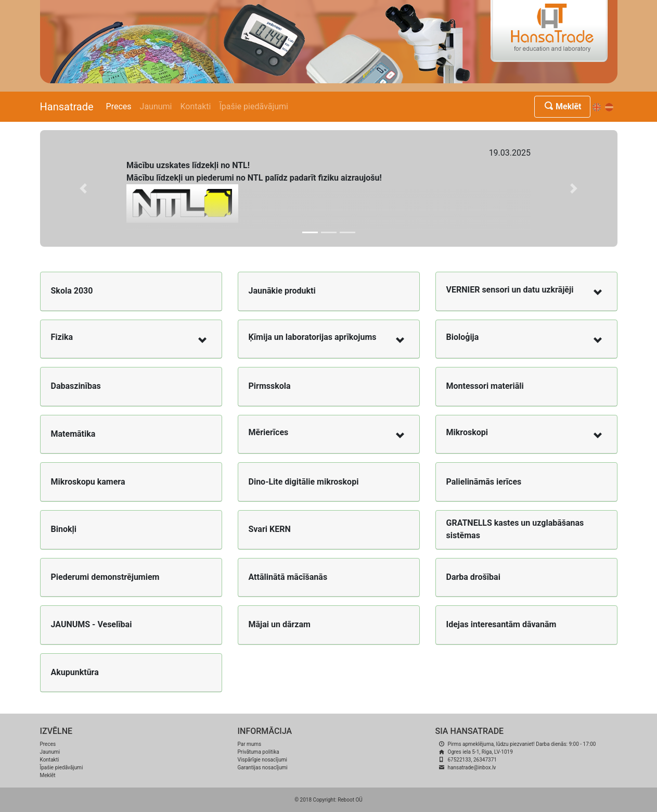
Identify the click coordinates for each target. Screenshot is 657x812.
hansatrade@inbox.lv (472, 767)
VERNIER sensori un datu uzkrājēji (510, 290)
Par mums (250, 744)
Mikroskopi (467, 432)
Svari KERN (270, 529)
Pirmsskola (270, 386)
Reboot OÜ (350, 800)
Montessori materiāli (485, 386)
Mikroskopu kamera (88, 482)
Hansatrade (67, 107)
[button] (83, 188)
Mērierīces (269, 432)
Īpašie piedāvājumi (254, 106)
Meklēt (562, 106)
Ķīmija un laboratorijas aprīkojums (313, 337)
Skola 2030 (72, 291)
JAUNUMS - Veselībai (92, 624)
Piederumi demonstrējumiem (105, 577)
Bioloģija (463, 337)
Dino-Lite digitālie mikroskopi (304, 482)
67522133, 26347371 (472, 760)
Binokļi (64, 529)
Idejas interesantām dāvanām (501, 624)
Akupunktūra (75, 672)
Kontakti (196, 106)
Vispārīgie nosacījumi (262, 760)
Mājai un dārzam (280, 624)
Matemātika (73, 434)
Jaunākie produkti (282, 291)
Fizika (62, 337)
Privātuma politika (259, 752)
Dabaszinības (76, 386)
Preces (119, 106)
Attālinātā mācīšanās (288, 577)
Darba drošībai (473, 577)
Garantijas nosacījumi (263, 767)
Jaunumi (156, 106)
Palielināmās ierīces (484, 482)
